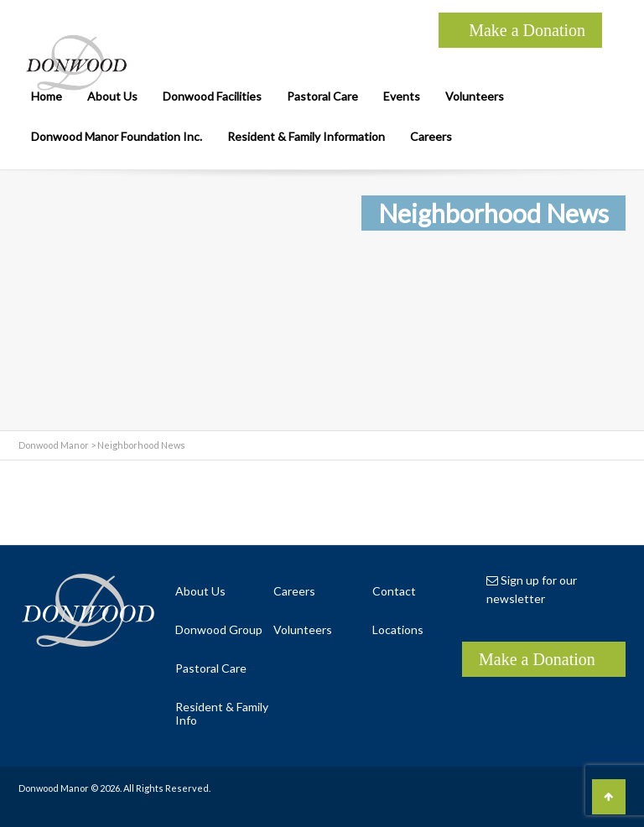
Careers (431, 136)
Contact (394, 591)
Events (402, 96)
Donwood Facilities (212, 96)
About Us (112, 96)
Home (47, 96)
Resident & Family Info (222, 713)
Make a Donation (527, 30)
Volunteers (475, 96)
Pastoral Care (322, 96)
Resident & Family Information (306, 136)
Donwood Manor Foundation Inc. (117, 136)
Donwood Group (219, 629)
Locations (398, 629)
